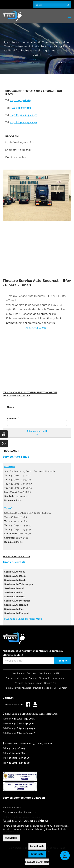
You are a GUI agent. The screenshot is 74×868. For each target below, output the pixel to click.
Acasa (61, 63)
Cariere (33, 678)
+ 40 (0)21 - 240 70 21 (23, 719)
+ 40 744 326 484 (21, 100)
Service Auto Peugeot (17, 613)
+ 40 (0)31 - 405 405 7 (24, 729)
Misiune (30, 683)
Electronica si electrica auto (18, 812)
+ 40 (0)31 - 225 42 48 (24, 122)
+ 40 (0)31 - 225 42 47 (24, 115)
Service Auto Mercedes (17, 601)
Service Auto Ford (14, 593)
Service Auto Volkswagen (19, 584)
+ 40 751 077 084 (21, 108)
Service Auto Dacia (15, 576)
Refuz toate (37, 854)
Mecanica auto (11, 808)
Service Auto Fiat (14, 609)
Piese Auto (45, 678)
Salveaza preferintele (37, 862)
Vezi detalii (11, 838)
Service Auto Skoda (15, 580)
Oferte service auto (16, 678)
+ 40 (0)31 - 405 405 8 (24, 733)
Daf (68, 63)
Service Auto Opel (14, 572)
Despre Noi (50, 683)
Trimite (63, 661)
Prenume (12, 419)
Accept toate (37, 846)
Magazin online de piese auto (23, 619)
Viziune (19, 683)
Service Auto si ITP (50, 674)
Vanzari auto (59, 678)
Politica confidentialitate (18, 688)
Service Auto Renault (16, 605)
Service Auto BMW (15, 597)
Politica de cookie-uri (45, 688)
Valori (39, 683)
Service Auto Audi (14, 588)
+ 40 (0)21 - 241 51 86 (23, 724)
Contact (63, 688)
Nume (10, 407)
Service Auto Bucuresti (25, 674)
